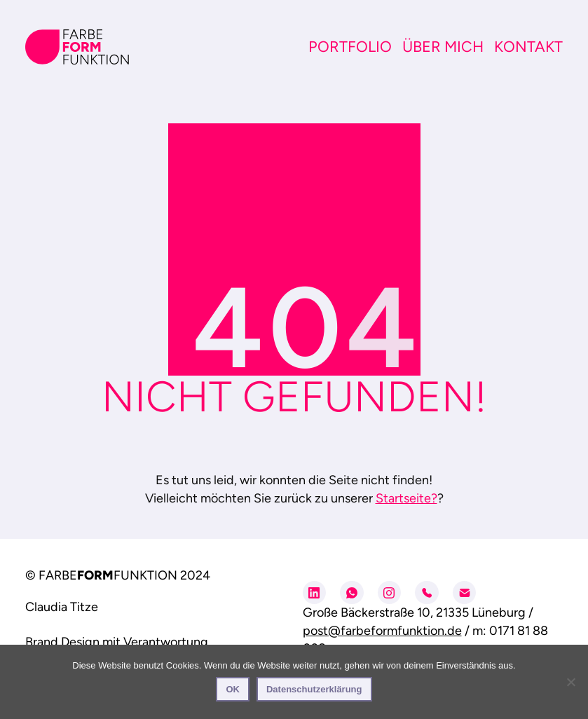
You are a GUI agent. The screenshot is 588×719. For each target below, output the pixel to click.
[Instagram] (390, 593)
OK (233, 689)
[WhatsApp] (352, 593)
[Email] (465, 593)
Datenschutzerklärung (314, 689)
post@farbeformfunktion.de (382, 631)
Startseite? (406, 498)
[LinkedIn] (315, 593)
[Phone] (427, 593)
